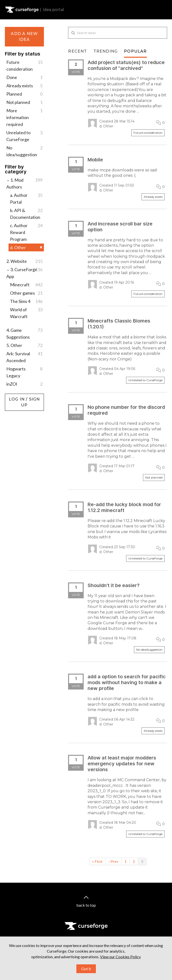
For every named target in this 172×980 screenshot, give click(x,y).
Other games (26, 293)
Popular (135, 51)
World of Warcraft (26, 313)
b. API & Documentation (26, 213)
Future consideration (24, 65)
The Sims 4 (26, 301)
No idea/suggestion (24, 151)
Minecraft (26, 285)
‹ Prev (113, 861)
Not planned (24, 102)
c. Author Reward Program (26, 232)
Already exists (24, 86)
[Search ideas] (118, 33)
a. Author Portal (26, 198)
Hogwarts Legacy (24, 372)
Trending (106, 51)
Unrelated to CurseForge (24, 136)
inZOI (24, 384)
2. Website (24, 261)
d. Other (26, 247)
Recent (77, 51)
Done (24, 77)
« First (97, 861)
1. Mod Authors (24, 183)
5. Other (24, 345)
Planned (24, 94)
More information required (24, 117)
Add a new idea (24, 37)
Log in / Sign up (17, 396)
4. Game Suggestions (24, 333)
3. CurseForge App (24, 273)
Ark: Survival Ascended (24, 357)
